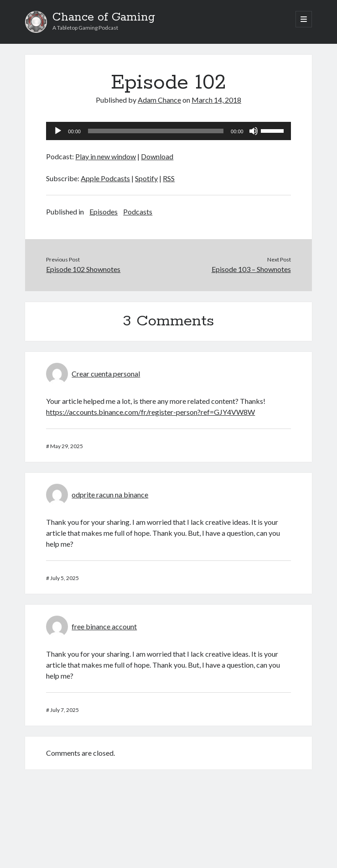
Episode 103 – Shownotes (251, 269)
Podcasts (138, 212)
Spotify (146, 178)
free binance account (104, 626)
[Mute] (254, 131)
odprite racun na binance (110, 494)
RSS (169, 178)
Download (157, 156)
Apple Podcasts (105, 178)
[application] (168, 131)
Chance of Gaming (104, 17)
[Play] (58, 131)
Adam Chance (159, 100)
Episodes (104, 212)
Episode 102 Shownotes (83, 269)
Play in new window (106, 156)
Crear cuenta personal (106, 374)
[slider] (156, 131)
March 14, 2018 (216, 100)
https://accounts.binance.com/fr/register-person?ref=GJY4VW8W (150, 412)
